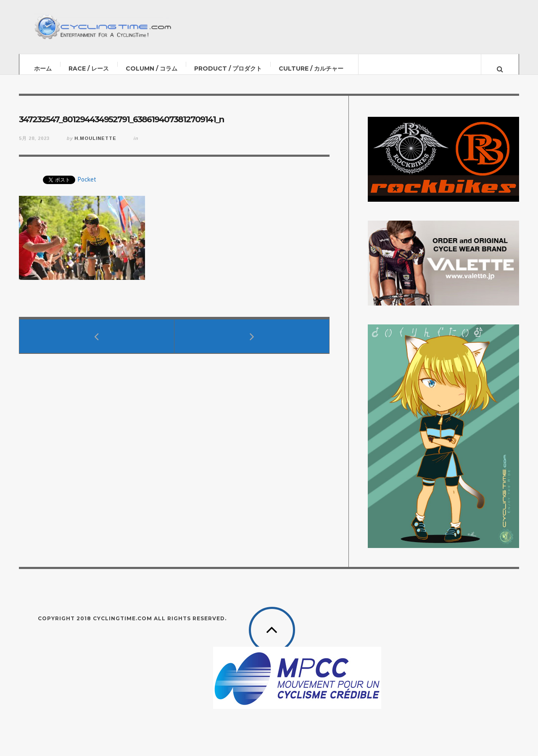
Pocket (87, 188)
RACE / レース (89, 68)
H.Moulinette (95, 147)
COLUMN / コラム (152, 68)
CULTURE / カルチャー (311, 68)
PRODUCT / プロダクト (228, 68)
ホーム (43, 68)
